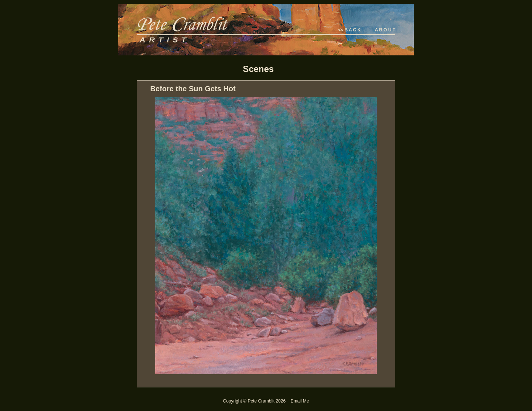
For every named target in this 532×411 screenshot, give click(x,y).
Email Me (300, 401)
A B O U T (385, 30)
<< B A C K (349, 30)
